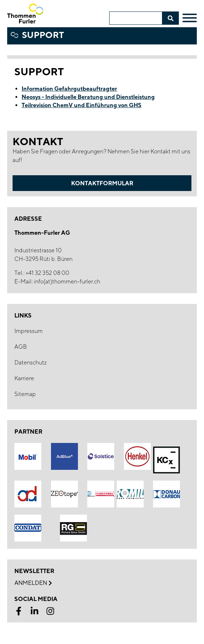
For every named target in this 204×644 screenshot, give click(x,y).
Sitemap (25, 394)
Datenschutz (31, 362)
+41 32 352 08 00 (47, 273)
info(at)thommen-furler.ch (67, 282)
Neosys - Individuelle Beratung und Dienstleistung (88, 97)
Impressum (29, 331)
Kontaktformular (102, 183)
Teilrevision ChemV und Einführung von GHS (82, 105)
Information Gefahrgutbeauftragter (69, 89)
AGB (21, 347)
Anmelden (33, 583)
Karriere (24, 378)
